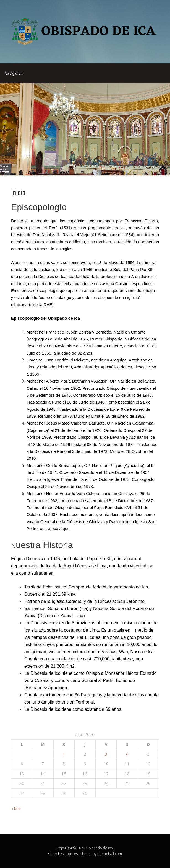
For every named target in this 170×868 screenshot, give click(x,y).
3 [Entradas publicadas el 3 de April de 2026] (106, 754)
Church (54, 854)
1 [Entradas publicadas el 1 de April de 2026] (64, 754)
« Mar (16, 808)
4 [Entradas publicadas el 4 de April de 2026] (127, 754)
